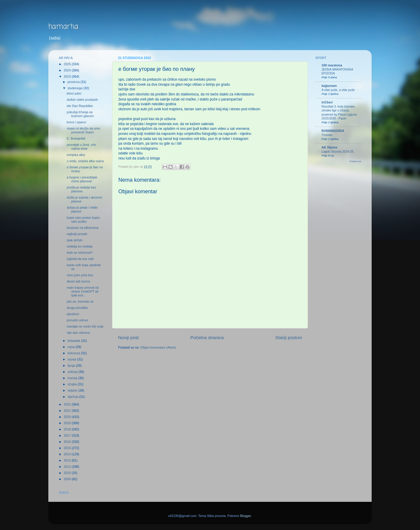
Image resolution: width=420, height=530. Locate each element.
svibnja (73, 372)
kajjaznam (329, 86)
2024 (68, 70)
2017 (68, 435)
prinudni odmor (77, 320)
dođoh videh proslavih (82, 100)
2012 (68, 467)
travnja (73, 378)
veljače (73, 390)
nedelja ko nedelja (80, 246)
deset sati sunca (78, 281)
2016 (68, 442)
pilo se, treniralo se (80, 301)
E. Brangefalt (76, 138)
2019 (68, 423)
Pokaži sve (355, 161)
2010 (68, 473)
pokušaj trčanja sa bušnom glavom (80, 114)
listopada (74, 341)
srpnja (72, 359)
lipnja (72, 365)
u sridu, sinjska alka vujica (85, 161)
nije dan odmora (78, 333)
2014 (68, 454)
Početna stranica (207, 337)
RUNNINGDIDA (333, 131)
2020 (68, 417)
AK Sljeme (329, 147)
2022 (68, 404)
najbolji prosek (77, 234)
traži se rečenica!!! (80, 253)
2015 (68, 448)
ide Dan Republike (80, 106)
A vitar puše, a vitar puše (338, 90)
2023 (68, 76)
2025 (68, 64)
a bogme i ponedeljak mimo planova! (82, 179)
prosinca (74, 82)
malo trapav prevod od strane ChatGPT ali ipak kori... (83, 291)
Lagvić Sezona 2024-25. (338, 152)
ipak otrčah (75, 240)
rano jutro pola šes (80, 275)
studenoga (75, 88)
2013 (68, 460)
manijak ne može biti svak (85, 326)
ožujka (73, 384)
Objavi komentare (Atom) (158, 347)
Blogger (245, 516)
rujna (72, 347)
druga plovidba (77, 308)
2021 (68, 411)
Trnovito (327, 135)
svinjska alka (76, 155)
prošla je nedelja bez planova (81, 189)
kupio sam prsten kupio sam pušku (83, 219)
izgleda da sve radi (80, 259)
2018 (68, 429)
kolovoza (74, 353)
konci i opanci (76, 122)
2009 (68, 479)
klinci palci (74, 93)
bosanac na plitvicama (83, 228)
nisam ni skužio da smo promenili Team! (83, 130)
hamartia (63, 27)
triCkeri (327, 102)
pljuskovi (73, 314)
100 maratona (332, 65)
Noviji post (128, 337)
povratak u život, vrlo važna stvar (81, 147)
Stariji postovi (289, 337)
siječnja (73, 397)
